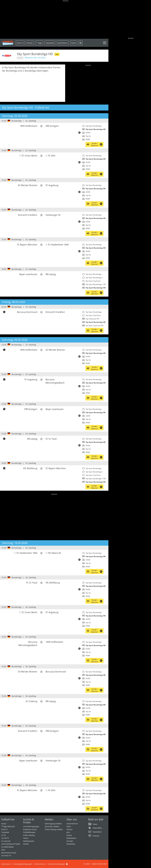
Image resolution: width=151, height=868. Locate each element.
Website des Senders (35, 58)
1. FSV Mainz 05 (53, 553)
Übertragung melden (53, 824)
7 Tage (39, 43)
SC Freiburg (31, 701)
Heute (30, 43)
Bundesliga (17, 121)
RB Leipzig (51, 274)
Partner (70, 829)
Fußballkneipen (29, 832)
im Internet (6, 841)
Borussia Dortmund (27, 312)
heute (4, 824)
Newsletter (71, 844)
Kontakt (70, 841)
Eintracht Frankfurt (28, 215)
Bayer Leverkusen (28, 274)
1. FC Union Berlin (28, 156)
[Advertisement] (66, 20)
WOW (88, 139)
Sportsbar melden (52, 826)
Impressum (6, 864)
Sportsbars (63, 43)
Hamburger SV (53, 215)
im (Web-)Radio (8, 847)
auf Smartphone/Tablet (11, 844)
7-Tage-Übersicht (8, 826)
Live (57, 54)
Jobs (68, 832)
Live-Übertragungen (31, 826)
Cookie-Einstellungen (56, 864)
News (74, 43)
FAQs (69, 826)
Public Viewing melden (54, 829)
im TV (4, 835)
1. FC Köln (50, 156)
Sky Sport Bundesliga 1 (94, 278)
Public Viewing (29, 835)
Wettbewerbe (29, 841)
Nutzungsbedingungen (23, 864)
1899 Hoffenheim (29, 126)
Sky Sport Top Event (93, 281)
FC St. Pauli (51, 439)
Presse (69, 835)
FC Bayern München (27, 245)
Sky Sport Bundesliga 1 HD (96, 284)
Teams (26, 838)
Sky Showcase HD (92, 319)
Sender (26, 844)
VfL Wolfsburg (30, 468)
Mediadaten (71, 838)
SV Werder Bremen (28, 185)
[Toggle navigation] (105, 43)
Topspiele (5, 832)
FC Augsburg (52, 185)
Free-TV (20, 43)
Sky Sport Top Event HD (95, 326)
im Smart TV (6, 856)
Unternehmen (72, 824)
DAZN (88, 133)
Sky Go (88, 136)
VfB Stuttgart (52, 126)
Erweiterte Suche (30, 829)
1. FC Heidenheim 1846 (57, 245)
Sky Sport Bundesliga (94, 126)
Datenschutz (40, 864)
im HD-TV (5, 838)
